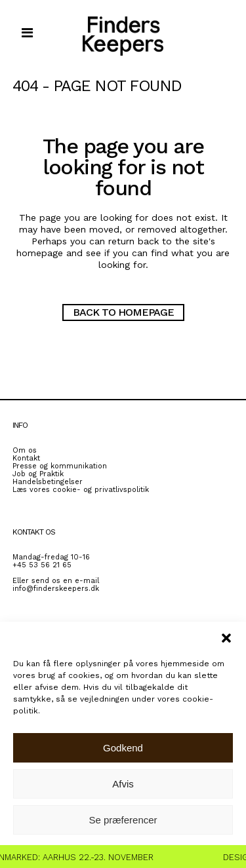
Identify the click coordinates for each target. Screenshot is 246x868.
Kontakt (26, 458)
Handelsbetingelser (48, 482)
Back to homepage (123, 312)
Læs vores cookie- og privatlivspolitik (81, 490)
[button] (226, 638)
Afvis (123, 784)
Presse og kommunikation (60, 466)
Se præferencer (123, 820)
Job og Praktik (38, 474)
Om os (25, 450)
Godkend (123, 748)
